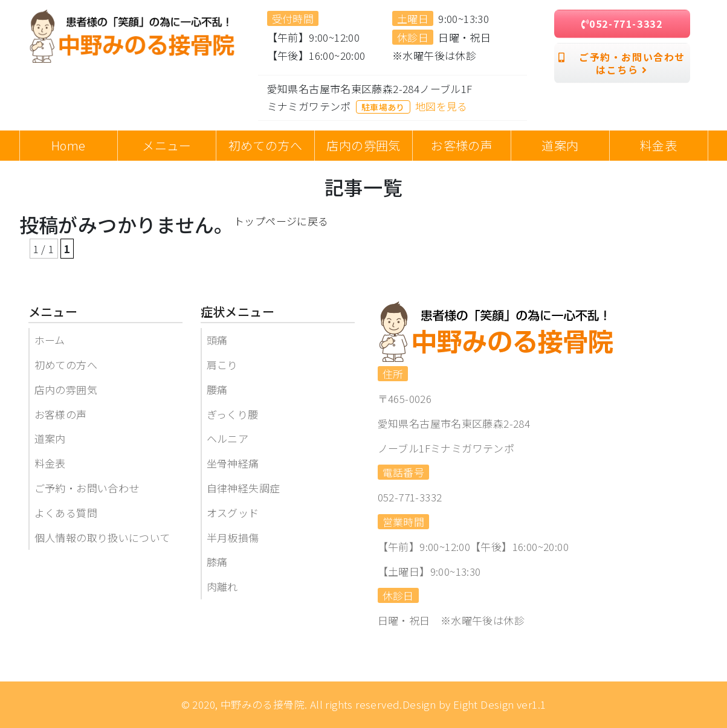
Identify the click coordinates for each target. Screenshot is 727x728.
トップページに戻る (281, 221)
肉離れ (222, 586)
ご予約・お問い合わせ (87, 488)
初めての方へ (66, 365)
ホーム (50, 340)
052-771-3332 (622, 24)
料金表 (50, 463)
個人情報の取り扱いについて (102, 537)
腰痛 (217, 389)
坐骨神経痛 (233, 463)
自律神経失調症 (244, 488)
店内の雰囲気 (66, 389)
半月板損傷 (233, 537)
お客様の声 (61, 414)
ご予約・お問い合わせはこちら (622, 63)
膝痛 (217, 562)
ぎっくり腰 (233, 414)
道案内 (50, 438)
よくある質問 (66, 513)
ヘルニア (228, 438)
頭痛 (217, 340)
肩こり (222, 365)
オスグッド (233, 513)
